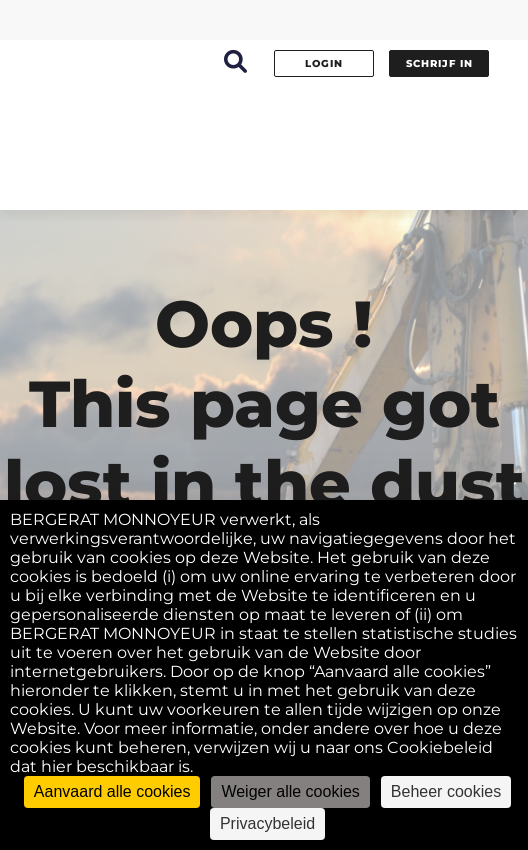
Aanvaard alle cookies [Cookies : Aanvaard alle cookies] (112, 791)
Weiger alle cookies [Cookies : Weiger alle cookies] (290, 791)
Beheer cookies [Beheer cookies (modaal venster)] (446, 791)
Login (324, 63)
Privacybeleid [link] (267, 823)
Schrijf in (439, 63)
